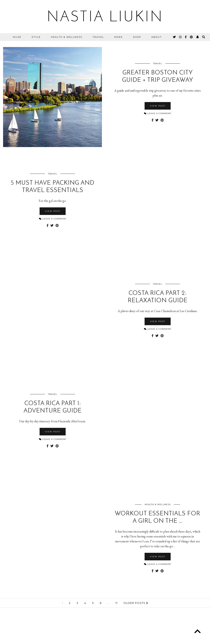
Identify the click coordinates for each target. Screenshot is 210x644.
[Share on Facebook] (152, 120)
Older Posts (136, 603)
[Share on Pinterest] (162, 120)
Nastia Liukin (105, 18)
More (118, 37)
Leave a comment (158, 113)
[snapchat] (198, 37)
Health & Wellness (67, 37)
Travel (98, 37)
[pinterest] (192, 37)
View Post (158, 106)
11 (116, 603)
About (157, 37)
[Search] (204, 37)
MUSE (17, 37)
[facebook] (186, 37)
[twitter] (175, 37)
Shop (137, 37)
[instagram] (180, 37)
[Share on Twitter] (157, 120)
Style (36, 37)
